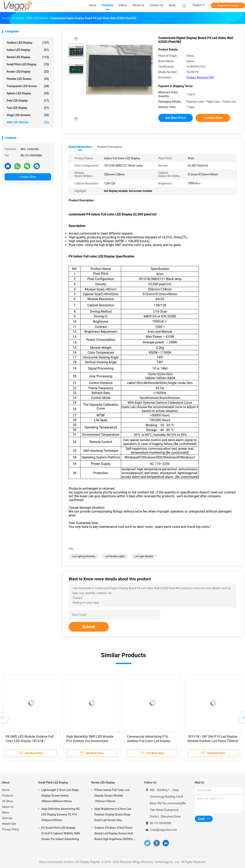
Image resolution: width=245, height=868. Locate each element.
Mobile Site (9, 824)
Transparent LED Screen (28, 86)
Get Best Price (176, 118)
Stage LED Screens (28, 115)
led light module (144, 556)
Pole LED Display (28, 101)
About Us (8, 807)
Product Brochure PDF (200, 77)
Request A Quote (228, 5)
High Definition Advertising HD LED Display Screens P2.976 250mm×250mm (60, 814)
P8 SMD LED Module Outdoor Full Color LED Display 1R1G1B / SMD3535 (30, 741)
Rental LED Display (28, 57)
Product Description (110, 147)
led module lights (115, 556)
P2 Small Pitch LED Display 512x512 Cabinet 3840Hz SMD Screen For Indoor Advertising (61, 833)
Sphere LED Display (28, 93)
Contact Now (28, 177)
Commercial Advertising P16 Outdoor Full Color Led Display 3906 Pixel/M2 (149, 741)
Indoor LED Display (28, 50)
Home (6, 790)
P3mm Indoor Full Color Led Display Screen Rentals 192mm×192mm (112, 796)
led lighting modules (84, 556)
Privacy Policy (11, 829)
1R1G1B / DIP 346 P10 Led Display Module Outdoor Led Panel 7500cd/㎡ (213, 741)
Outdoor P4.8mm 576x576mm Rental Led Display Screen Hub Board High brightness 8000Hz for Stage (114, 834)
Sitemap (7, 818)
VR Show (8, 801)
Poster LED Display (28, 72)
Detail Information (80, 147)
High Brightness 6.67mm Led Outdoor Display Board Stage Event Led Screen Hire (113, 814)
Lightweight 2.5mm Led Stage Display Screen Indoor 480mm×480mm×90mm (60, 796)
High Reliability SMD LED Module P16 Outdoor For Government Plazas (90, 741)
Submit (89, 627)
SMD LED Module (28, 122)
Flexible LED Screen (28, 79)
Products (8, 796)
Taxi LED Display (28, 108)
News (6, 812)
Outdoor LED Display (28, 43)
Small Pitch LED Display (28, 64)
